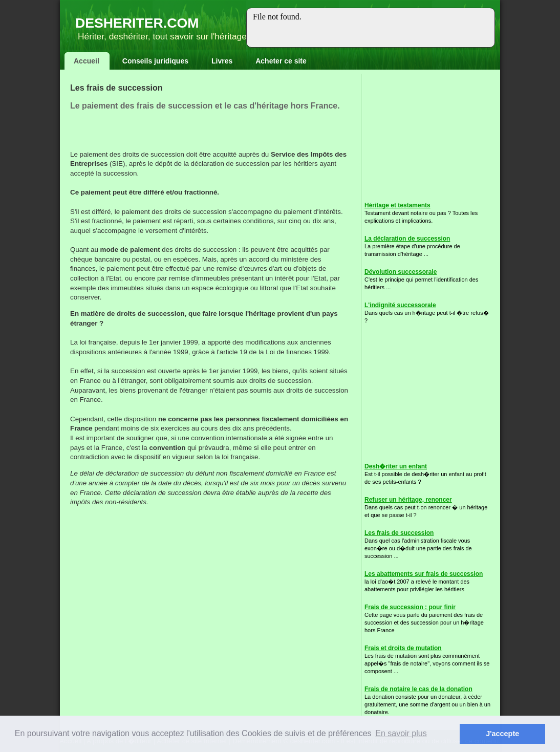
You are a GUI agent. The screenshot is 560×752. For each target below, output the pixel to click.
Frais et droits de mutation (403, 648)
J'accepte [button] (502, 734)
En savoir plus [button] (401, 733)
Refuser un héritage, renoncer (408, 500)
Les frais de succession (399, 533)
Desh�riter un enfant (396, 466)
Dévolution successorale (401, 272)
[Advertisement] (190, 135)
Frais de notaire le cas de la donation (418, 689)
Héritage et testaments (397, 205)
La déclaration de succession (407, 239)
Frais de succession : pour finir (410, 607)
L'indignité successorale (400, 305)
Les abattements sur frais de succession (424, 574)
